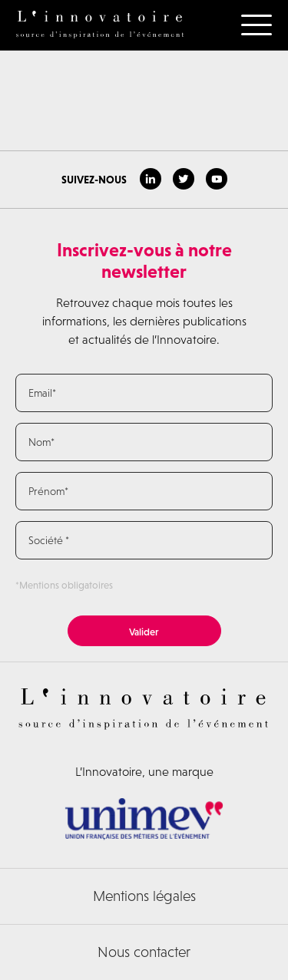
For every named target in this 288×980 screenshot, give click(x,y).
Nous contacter (144, 952)
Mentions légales (144, 896)
